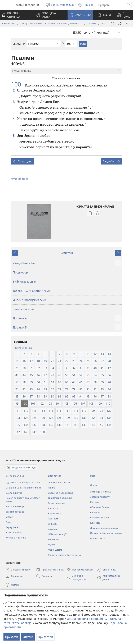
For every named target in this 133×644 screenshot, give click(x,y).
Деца (8, 522)
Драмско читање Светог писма (65, 555)
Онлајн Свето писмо (32, 24)
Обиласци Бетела (100, 507)
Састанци (95, 512)
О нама (94, 485)
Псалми (92, 24)
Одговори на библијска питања (23, 482)
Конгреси (95, 523)
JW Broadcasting (57, 534)
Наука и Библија (14, 532)
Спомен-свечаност (100, 518)
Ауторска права (19, 179)
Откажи (28, 637)
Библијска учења (15, 476)
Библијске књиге (24, 282)
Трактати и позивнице (60, 498)
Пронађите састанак (50, 570)
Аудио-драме (55, 550)
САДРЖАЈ (67, 253)
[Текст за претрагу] (111, 5)
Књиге (52, 488)
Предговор (20, 272)
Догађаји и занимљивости (104, 528)
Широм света (97, 538)
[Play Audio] (113, 24)
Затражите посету (100, 497)
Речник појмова (24, 309)
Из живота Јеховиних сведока (106, 533)
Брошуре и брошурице (61, 493)
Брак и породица (15, 512)
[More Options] (128, 24)
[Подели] (120, 24)
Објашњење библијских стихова (23, 488)
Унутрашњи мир (15, 506)
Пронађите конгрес (80, 570)
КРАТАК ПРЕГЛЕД (23, 348)
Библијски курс (14, 493)
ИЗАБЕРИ (19, 44)
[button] (50, 15)
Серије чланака (56, 503)
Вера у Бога (12, 527)
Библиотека (9, 24)
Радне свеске (55, 513)
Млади (9, 517)
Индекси (53, 524)
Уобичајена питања (101, 492)
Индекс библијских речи (29, 300)
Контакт (95, 502)
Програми (54, 519)
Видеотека (54, 539)
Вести (93, 476)
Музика (52, 545)
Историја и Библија (16, 538)
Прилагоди (45, 637)
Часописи (53, 508)
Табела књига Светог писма (32, 291)
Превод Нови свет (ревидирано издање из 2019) (65, 24)
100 (17, 84)
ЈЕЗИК (77, 33)
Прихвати (12, 637)
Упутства (53, 529)
